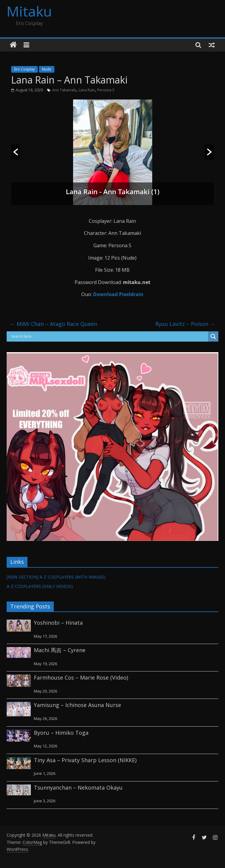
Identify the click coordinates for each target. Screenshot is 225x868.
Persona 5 (106, 90)
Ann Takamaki (64, 90)
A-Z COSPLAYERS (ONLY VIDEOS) (40, 586)
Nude (47, 69)
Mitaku (29, 11)
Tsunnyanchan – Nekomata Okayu (78, 788)
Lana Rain (87, 90)
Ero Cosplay (24, 69)
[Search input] (109, 336)
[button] (16, 152)
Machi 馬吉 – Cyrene (60, 650)
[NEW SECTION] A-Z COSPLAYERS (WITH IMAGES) (56, 577)
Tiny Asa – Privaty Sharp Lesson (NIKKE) (85, 760)
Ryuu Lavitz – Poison (185, 324)
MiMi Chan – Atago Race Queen (53, 324)
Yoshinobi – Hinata (58, 623)
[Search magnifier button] (213, 336)
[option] (112, 152)
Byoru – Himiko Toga (61, 733)
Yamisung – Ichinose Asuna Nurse (77, 705)
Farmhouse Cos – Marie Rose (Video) (81, 677)
